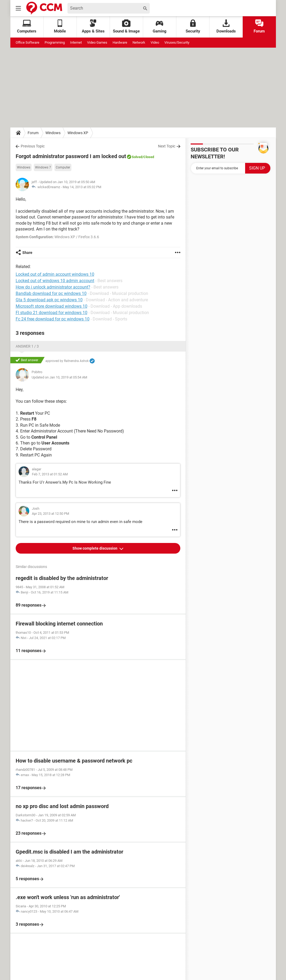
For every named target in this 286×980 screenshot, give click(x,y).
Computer (63, 167)
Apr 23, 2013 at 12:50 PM (50, 514)
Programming (55, 42)
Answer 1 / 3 (27, 346)
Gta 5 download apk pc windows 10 (49, 300)
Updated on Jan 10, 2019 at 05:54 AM (59, 377)
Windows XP (78, 133)
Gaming (160, 26)
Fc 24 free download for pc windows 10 (53, 319)
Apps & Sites (93, 26)
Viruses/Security (177, 42)
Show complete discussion (95, 548)
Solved (137, 157)
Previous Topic (33, 146)
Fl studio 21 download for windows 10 (52, 313)
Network (139, 42)
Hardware (120, 42)
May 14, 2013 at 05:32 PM (82, 187)
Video (155, 42)
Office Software (27, 42)
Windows (53, 133)
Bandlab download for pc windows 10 (51, 293)
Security (193, 26)
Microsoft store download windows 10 (52, 306)
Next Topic (167, 146)
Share (27, 253)
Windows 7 (43, 167)
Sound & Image (126, 26)
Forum (259, 26)
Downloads (226, 26)
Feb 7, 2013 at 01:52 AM (50, 474)
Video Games (97, 42)
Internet (76, 42)
